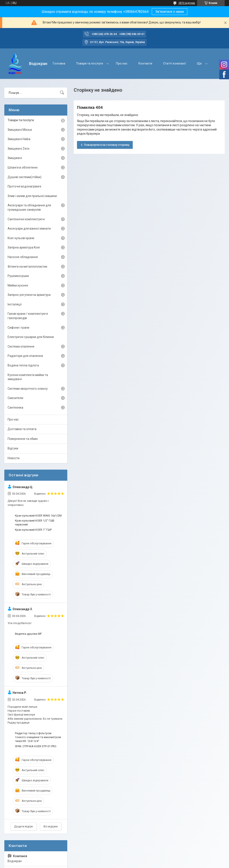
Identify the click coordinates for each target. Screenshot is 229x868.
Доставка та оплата (22, 429)
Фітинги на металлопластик (27, 267)
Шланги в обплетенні (23, 167)
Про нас (122, 63)
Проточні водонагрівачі (24, 186)
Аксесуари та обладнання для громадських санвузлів (29, 207)
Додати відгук (24, 826)
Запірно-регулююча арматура (29, 295)
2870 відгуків (187, 3)
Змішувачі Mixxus (20, 130)
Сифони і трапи (18, 328)
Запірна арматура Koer (24, 247)
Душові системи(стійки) (25, 177)
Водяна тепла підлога (23, 365)
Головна (59, 63)
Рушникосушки (18, 276)
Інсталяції (15, 304)
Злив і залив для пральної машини (32, 196)
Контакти (145, 63)
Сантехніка (15, 407)
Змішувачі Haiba (19, 139)
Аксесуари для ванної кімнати (29, 229)
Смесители (15, 398)
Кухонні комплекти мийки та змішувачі (28, 377)
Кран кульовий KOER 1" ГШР (33, 530)
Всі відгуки (51, 826)
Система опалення (21, 346)
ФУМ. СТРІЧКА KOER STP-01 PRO (36, 746)
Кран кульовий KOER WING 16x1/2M (38, 516)
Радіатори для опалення (25, 356)
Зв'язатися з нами (170, 12)
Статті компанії (175, 63)
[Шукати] (62, 93)
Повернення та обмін (23, 439)
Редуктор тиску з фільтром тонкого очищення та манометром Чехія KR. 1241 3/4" (38, 737)
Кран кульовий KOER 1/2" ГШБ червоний (35, 523)
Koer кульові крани (21, 238)
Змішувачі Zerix (19, 149)
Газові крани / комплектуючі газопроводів (28, 316)
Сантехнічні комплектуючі (26, 219)
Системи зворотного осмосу (28, 389)
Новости (14, 458)
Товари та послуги (90, 63)
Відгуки (13, 448)
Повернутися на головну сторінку (107, 145)
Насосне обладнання (23, 257)
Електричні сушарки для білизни (31, 337)
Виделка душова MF (28, 634)
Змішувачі (15, 158)
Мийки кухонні (18, 285)
